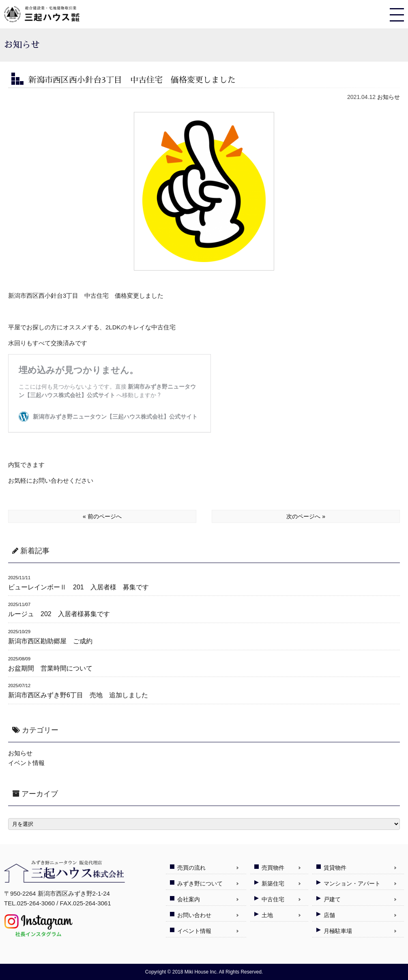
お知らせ (389, 97)
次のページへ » (306, 516)
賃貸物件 (335, 868)
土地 (267, 915)
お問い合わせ (194, 915)
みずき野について (200, 883)
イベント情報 (26, 763)
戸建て (332, 899)
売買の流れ (191, 868)
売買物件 (273, 868)
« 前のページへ (102, 516)
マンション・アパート (352, 883)
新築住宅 (273, 883)
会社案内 (189, 899)
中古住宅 (273, 899)
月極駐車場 (338, 931)
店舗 (329, 915)
